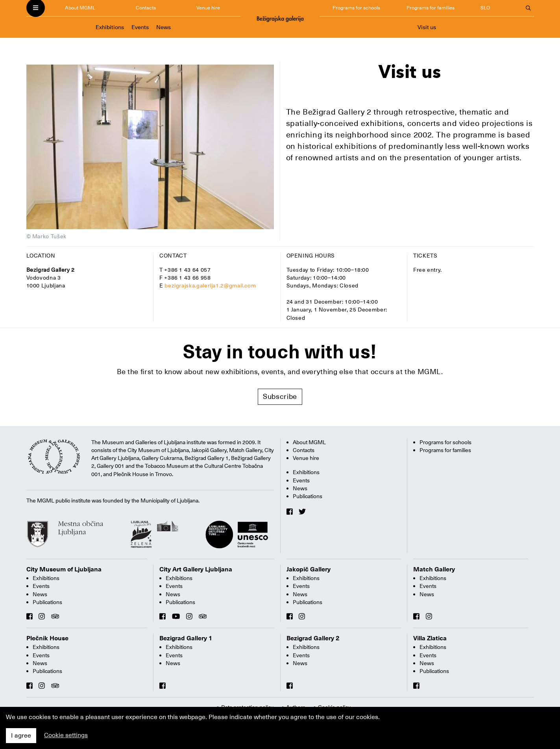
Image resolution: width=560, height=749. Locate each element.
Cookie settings (66, 735)
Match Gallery (434, 569)
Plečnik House (47, 638)
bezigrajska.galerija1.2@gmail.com (210, 286)
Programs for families (431, 8)
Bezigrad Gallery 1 (186, 638)
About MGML (80, 8)
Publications (308, 496)
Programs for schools (356, 8)
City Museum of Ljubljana (64, 569)
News (164, 27)
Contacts (146, 8)
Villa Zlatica (430, 638)
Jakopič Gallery (309, 569)
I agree (21, 736)
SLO (485, 8)
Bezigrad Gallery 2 (313, 638)
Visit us (427, 27)
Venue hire (208, 8)
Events (140, 27)
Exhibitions (110, 27)
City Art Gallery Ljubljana (196, 569)
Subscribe (280, 396)
